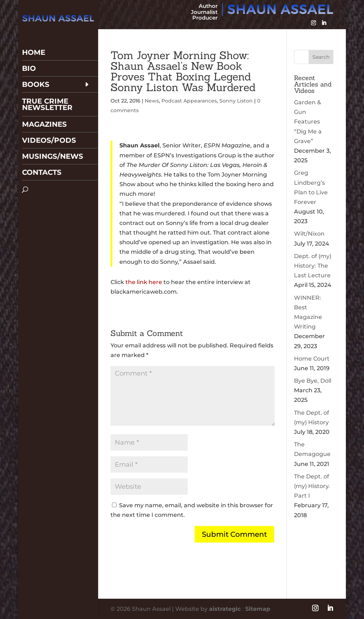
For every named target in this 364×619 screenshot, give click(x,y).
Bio (29, 50)
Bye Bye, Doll (313, 381)
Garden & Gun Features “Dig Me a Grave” (308, 122)
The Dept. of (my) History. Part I (312, 486)
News (152, 101)
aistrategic (225, 609)
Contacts (42, 154)
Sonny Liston (236, 101)
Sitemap (258, 609)
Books (36, 66)
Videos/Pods (49, 122)
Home (34, 34)
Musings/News (53, 138)
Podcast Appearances (189, 101)
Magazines (44, 106)
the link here (144, 282)
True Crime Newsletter (47, 86)
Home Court (312, 359)
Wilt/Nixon (309, 234)
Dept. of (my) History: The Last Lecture (313, 266)
